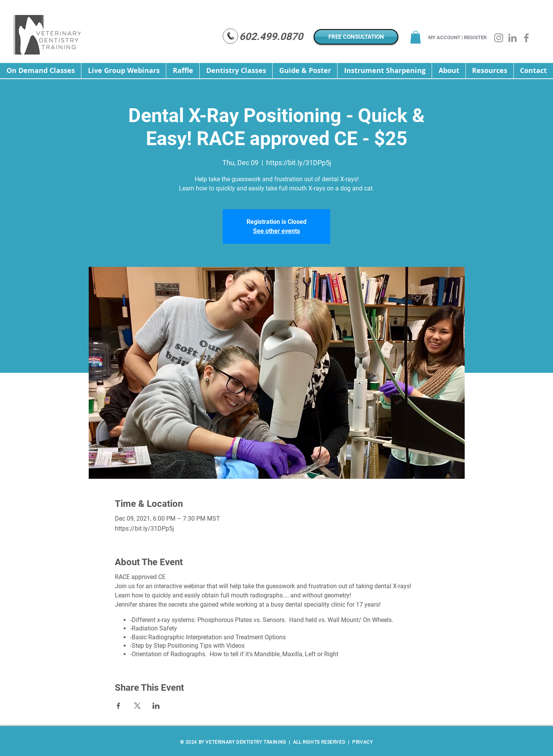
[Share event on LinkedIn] (156, 706)
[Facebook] (526, 38)
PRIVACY (362, 742)
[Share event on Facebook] (118, 706)
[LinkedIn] (512, 38)
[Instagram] (499, 38)
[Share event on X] (137, 706)
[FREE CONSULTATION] (356, 37)
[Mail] (230, 36)
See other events (276, 231)
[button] (416, 37)
